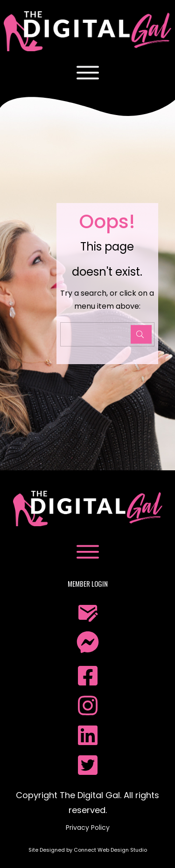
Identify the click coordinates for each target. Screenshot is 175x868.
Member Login (88, 583)
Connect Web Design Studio (110, 850)
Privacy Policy (88, 827)
